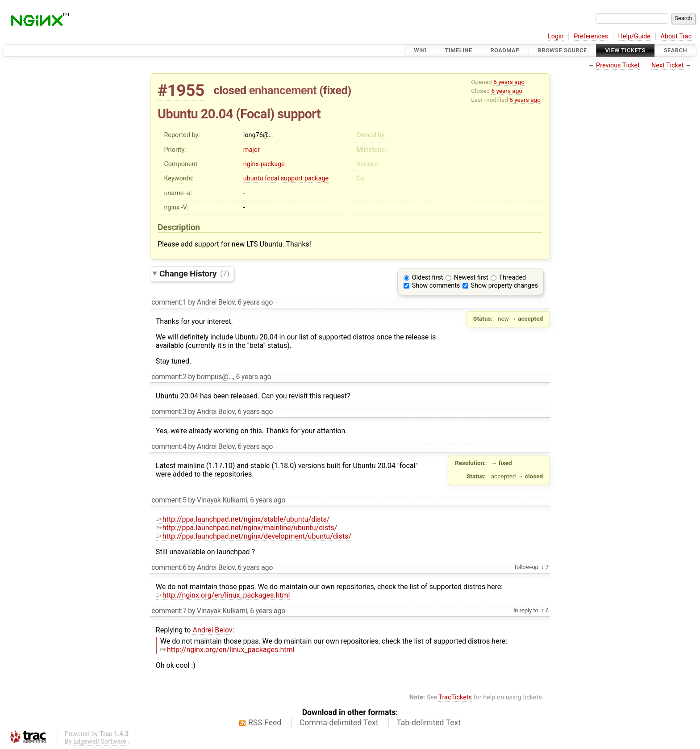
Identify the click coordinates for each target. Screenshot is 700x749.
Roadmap (505, 50)
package (317, 178)
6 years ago (509, 82)
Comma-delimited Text (339, 723)
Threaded (513, 278)
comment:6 (169, 567)
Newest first (471, 278)
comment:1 (169, 302)
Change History (194, 273)
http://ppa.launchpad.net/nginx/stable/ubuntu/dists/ (243, 519)
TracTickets (455, 697)
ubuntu (253, 178)
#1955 (181, 90)
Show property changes (504, 286)
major (252, 150)
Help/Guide (634, 36)
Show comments (436, 286)
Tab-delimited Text (429, 723)
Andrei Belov (212, 630)
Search (675, 50)
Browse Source (562, 50)
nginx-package (264, 164)
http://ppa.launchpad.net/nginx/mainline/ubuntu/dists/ (247, 528)
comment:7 (169, 611)
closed (230, 90)
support (292, 178)
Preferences (591, 36)
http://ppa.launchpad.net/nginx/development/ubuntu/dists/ (254, 536)
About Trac (676, 36)
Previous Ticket (618, 65)
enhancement (283, 90)
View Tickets (625, 50)
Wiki (420, 50)
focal (272, 178)
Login (556, 36)
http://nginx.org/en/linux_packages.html (223, 595)
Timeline (459, 50)
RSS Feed (265, 723)
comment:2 (169, 377)
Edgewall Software (100, 742)
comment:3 (169, 412)
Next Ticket (667, 65)
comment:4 (169, 446)
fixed (335, 90)
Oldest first (428, 278)
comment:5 (169, 500)
